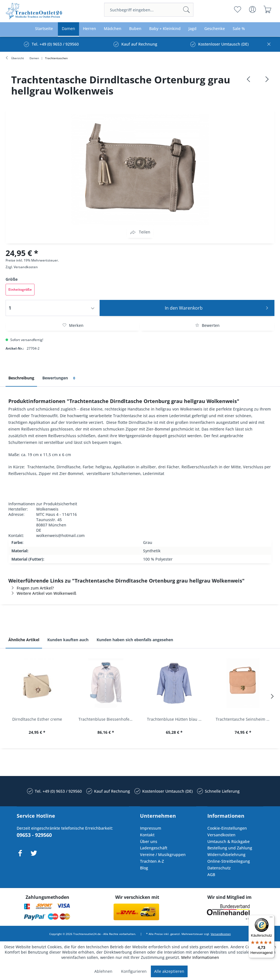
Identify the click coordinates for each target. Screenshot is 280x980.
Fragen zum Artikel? (31, 588)
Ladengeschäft (154, 848)
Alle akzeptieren (169, 971)
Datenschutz (219, 868)
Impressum (151, 828)
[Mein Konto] (253, 9)
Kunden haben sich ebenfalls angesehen (135, 640)
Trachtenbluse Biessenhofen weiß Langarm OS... (107, 719)
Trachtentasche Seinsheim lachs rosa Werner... (245, 719)
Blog (144, 868)
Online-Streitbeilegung (229, 861)
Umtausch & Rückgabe (229, 841)
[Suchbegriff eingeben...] (149, 10)
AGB (211, 875)
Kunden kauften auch (68, 640)
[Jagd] (192, 29)
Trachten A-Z (152, 861)
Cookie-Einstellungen (227, 828)
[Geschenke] (215, 29)
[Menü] (271, 918)
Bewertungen (60, 378)
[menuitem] (149, 10)
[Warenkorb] (268, 9)
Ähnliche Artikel (24, 640)
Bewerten (207, 325)
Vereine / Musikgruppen (163, 855)
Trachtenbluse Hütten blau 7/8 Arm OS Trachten (176, 719)
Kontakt (147, 835)
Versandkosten (26, 267)
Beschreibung (21, 378)
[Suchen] (186, 10)
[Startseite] (44, 29)
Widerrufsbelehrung (226, 855)
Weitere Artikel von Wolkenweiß (42, 593)
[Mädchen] (113, 29)
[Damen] (68, 29)
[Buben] (135, 29)
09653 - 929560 (34, 835)
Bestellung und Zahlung (230, 848)
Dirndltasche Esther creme (37, 719)
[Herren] (89, 29)
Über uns (149, 841)
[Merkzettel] (238, 9)
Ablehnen (103, 971)
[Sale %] (239, 29)
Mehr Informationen (200, 957)
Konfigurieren (134, 971)
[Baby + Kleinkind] (165, 29)
